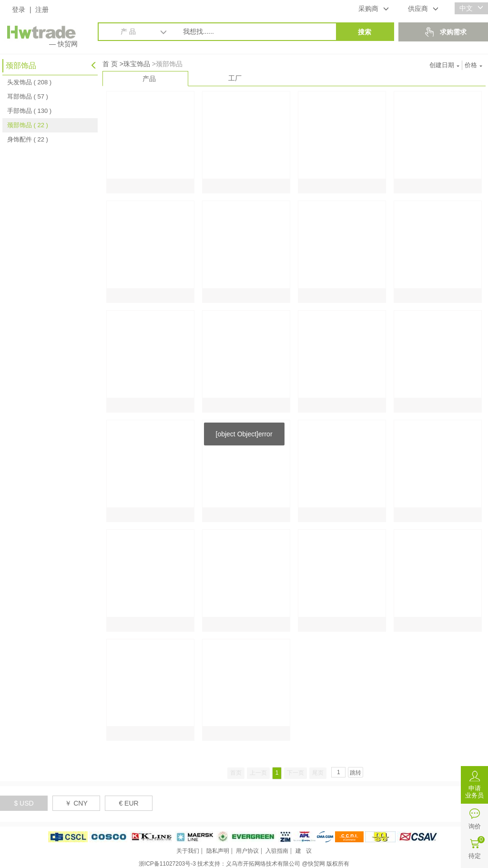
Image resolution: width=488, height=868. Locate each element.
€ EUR (128, 803)
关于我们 (188, 851)
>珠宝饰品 (135, 64)
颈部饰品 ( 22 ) (28, 125)
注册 (42, 10)
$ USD (24, 803)
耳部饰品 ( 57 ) (28, 96)
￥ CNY (76, 803)
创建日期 (444, 65)
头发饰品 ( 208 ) (29, 82)
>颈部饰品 (167, 64)
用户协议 (247, 851)
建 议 (304, 851)
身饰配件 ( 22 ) (28, 139)
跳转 (356, 773)
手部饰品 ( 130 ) (29, 111)
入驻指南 (277, 851)
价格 (473, 65)
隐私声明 (218, 851)
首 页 (110, 64)
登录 (19, 10)
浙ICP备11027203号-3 (167, 864)
